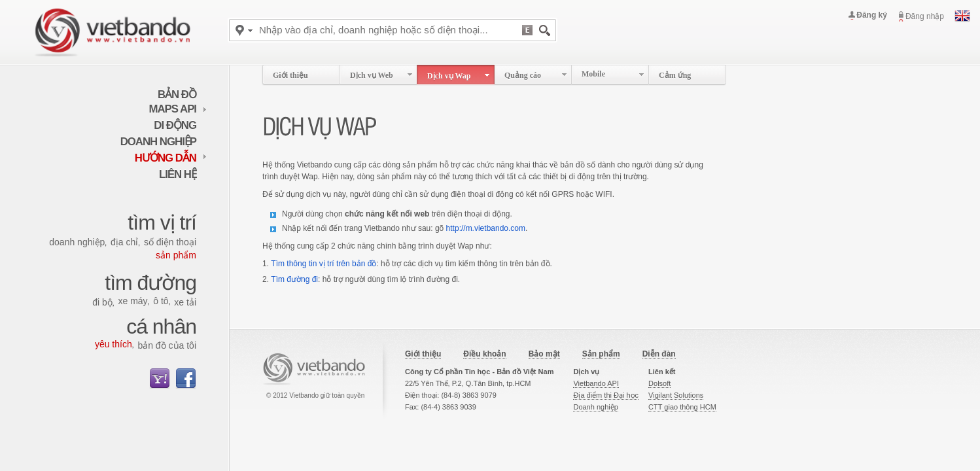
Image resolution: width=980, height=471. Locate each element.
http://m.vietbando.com (486, 228)
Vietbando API (596, 383)
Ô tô (161, 301)
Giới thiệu (423, 354)
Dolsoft (659, 383)
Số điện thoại (170, 242)
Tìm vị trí (162, 222)
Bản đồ (177, 95)
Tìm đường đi (294, 279)
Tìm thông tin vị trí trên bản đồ (324, 264)
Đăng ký (872, 15)
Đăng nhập (925, 16)
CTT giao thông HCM (682, 407)
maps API (178, 109)
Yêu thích (114, 344)
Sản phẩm (176, 255)
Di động (175, 125)
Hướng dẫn (171, 158)
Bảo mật (544, 354)
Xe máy (132, 301)
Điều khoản (484, 354)
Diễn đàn (659, 354)
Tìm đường (150, 283)
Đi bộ (102, 302)
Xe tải (185, 302)
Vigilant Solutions (676, 395)
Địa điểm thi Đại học (606, 395)
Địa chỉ (124, 242)
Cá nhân (161, 326)
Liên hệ (178, 174)
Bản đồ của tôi (167, 345)
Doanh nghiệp (158, 142)
